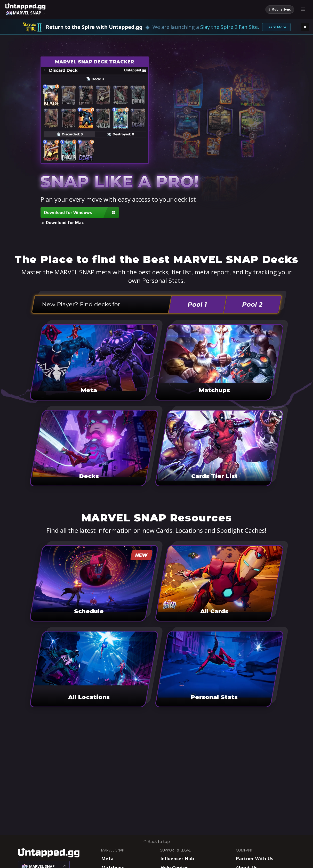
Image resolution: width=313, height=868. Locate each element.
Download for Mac (65, 223)
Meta (107, 858)
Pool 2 (252, 304)
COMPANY (244, 850)
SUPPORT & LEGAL (175, 850)
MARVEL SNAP (113, 850)
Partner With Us (255, 858)
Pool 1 (197, 304)
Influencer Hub (177, 858)
